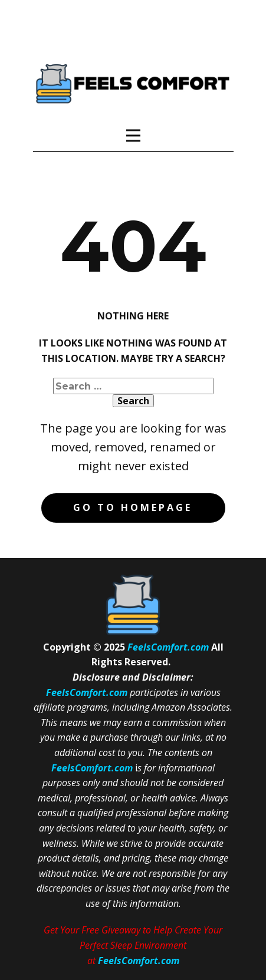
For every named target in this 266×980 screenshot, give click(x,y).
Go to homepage (133, 507)
